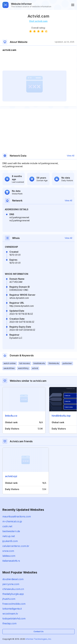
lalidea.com (9, 556)
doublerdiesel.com (13, 579)
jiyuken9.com (10, 541)
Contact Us (38, 631)
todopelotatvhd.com (14, 618)
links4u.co (11, 416)
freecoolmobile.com (14, 604)
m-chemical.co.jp (12, 521)
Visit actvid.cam (38, 21)
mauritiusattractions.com (17, 516)
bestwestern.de (11, 531)
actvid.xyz (11, 476)
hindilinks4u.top (61, 416)
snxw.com (8, 551)
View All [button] (71, 156)
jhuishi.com (9, 599)
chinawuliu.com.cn (13, 589)
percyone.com (11, 584)
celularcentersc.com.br (16, 546)
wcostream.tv (10, 614)
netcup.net (9, 536)
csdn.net (7, 526)
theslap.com (9, 623)
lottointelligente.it (12, 609)
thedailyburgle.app (13, 594)
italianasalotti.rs (11, 561)
